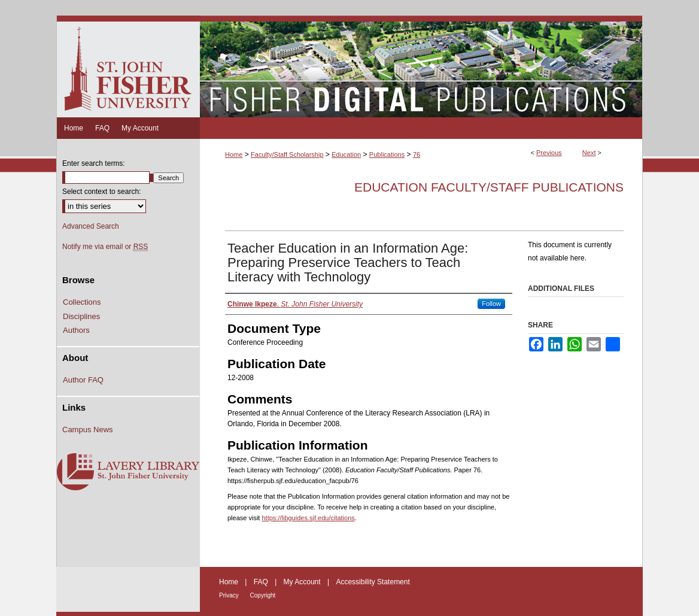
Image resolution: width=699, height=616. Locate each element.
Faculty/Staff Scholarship (287, 154)
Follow (491, 304)
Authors (76, 330)
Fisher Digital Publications (421, 66)
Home (234, 154)
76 (417, 154)
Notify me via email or (105, 247)
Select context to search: (101, 192)
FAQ (262, 582)
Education (346, 154)
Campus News (88, 430)
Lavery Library (128, 472)
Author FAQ (83, 380)
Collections (82, 302)
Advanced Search (91, 226)
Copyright (263, 595)
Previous (549, 153)
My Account (303, 582)
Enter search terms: (94, 163)
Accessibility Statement (373, 582)
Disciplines (81, 316)
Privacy (230, 595)
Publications (387, 154)
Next (589, 153)
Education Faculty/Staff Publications (489, 187)
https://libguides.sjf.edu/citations (308, 518)
